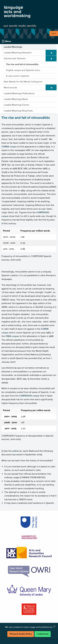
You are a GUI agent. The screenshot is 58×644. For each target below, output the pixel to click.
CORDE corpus (9, 147)
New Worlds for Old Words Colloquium (23, 82)
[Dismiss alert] (54, 626)
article (16, 451)
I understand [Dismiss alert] (42, 634)
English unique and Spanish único (23, 70)
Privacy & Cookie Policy (21, 634)
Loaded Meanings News (16, 99)
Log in (54, 33)
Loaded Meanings (13, 47)
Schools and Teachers (15, 58)
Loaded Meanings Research (18, 53)
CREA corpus (12, 336)
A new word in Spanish (18, 76)
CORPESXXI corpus (29, 396)
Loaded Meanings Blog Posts (18, 111)
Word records (10, 87)
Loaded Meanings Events (16, 105)
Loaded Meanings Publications (19, 93)
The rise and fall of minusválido (22, 64)
